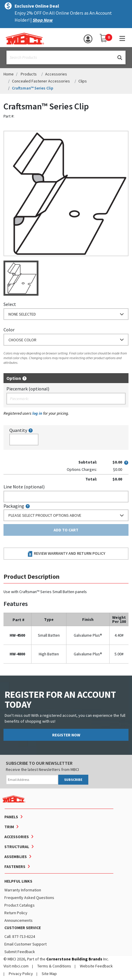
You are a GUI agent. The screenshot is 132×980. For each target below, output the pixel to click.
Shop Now (43, 20)
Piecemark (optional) (28, 389)
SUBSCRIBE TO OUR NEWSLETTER (39, 763)
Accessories (56, 74)
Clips (83, 81)
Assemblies (16, 857)
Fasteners (15, 867)
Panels (11, 817)
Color (9, 330)
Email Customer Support (25, 944)
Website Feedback (96, 966)
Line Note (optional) (24, 487)
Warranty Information (23, 890)
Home (9, 74)
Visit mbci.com (16, 966)
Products (29, 74)
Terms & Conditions (54, 966)
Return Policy (16, 913)
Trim (9, 827)
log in (37, 413)
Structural (17, 847)
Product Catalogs (20, 905)
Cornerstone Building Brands (74, 959)
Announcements (19, 920)
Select (10, 304)
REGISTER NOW (66, 735)
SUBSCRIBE (73, 780)
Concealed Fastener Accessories (41, 81)
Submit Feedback (20, 952)
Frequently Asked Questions (29, 898)
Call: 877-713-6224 (20, 936)
